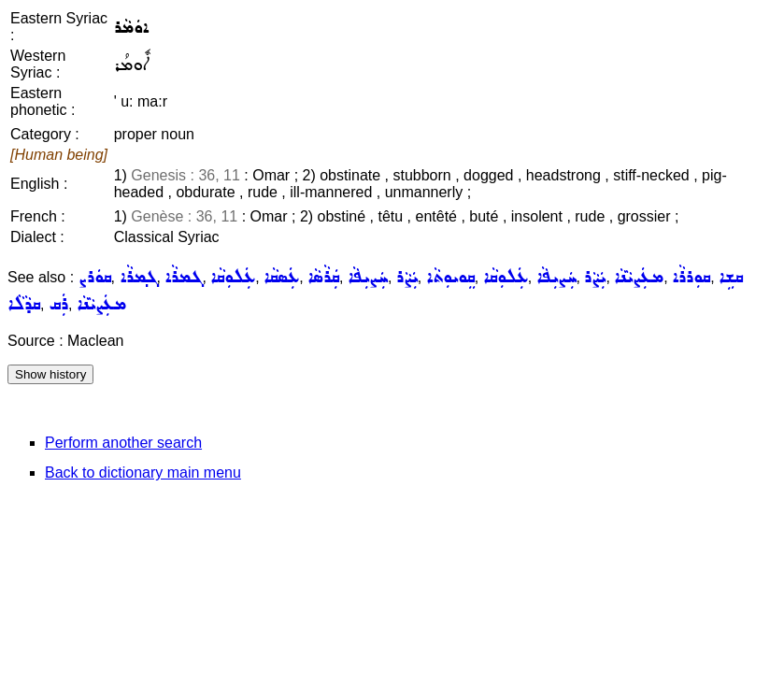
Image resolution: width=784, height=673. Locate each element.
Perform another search (123, 443)
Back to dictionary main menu (143, 473)
